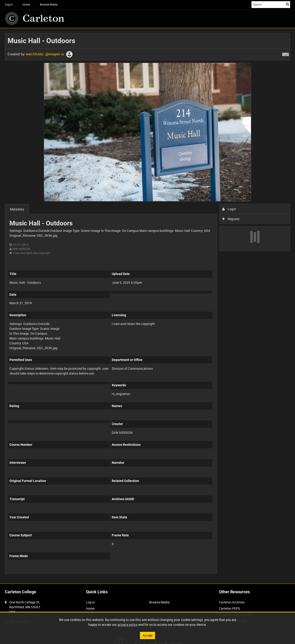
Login (229, 209)
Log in (9, 4)
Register (231, 219)
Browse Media (49, 4)
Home (26, 4)
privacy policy (128, 625)
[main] (147, 306)
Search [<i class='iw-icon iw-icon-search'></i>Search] (288, 4)
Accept (148, 635)
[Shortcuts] (286, 53)
